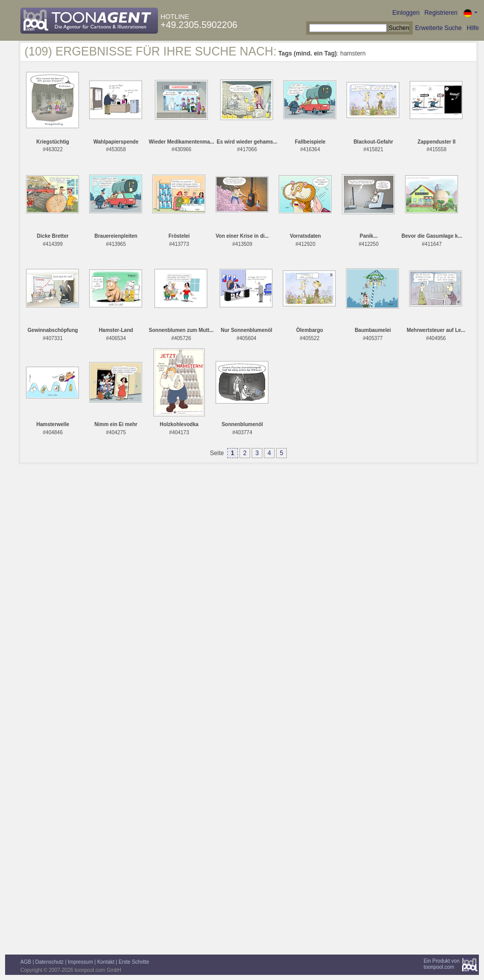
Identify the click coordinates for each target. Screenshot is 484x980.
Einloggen (406, 13)
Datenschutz (49, 962)
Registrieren (441, 13)
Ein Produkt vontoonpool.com (441, 964)
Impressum (80, 962)
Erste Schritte (134, 962)
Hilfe (473, 28)
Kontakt (106, 962)
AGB (26, 962)
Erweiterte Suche (438, 28)
